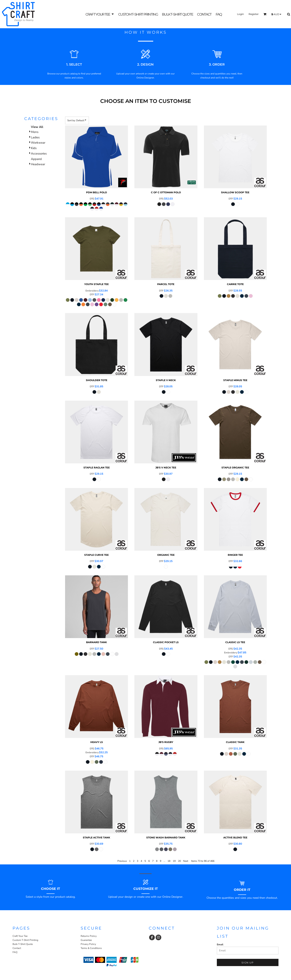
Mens (35, 132)
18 (169, 861)
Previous (122, 861)
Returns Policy (89, 936)
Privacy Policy (88, 944)
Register (254, 14)
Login (240, 14)
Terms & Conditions (91, 948)
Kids (34, 148)
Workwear (38, 143)
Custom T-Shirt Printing (25, 940)
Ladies (35, 137)
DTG (92, 199)
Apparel (36, 159)
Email (220, 944)
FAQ (15, 952)
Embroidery (92, 291)
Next (186, 861)
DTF (231, 199)
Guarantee (86, 940)
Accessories (39, 154)
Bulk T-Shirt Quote (23, 944)
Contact (17, 948)
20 (179, 861)
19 (174, 861)
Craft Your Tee (20, 936)
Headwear (38, 164)
